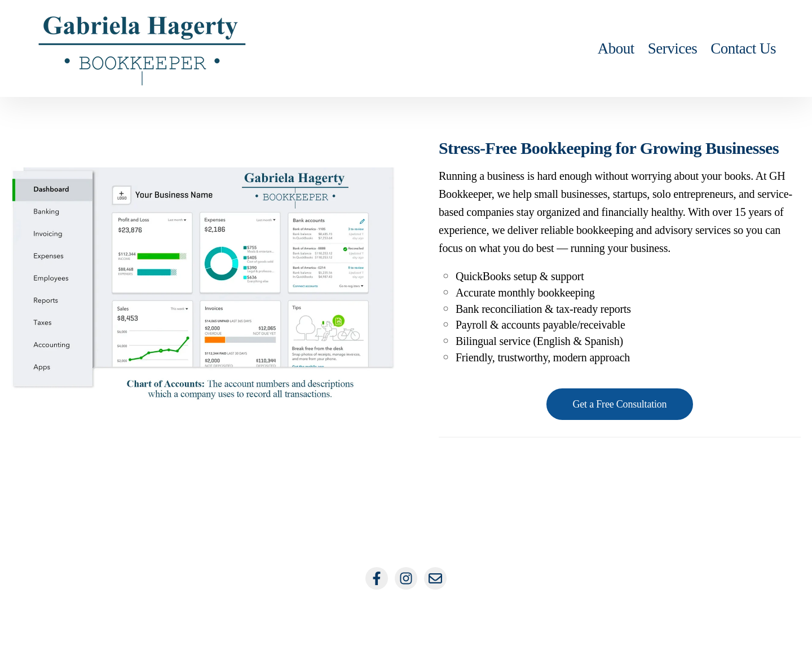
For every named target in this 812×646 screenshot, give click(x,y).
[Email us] (435, 578)
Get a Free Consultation (620, 404)
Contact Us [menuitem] (743, 48)
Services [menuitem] (672, 48)
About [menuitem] (616, 48)
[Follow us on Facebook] (377, 578)
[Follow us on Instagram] (406, 578)
